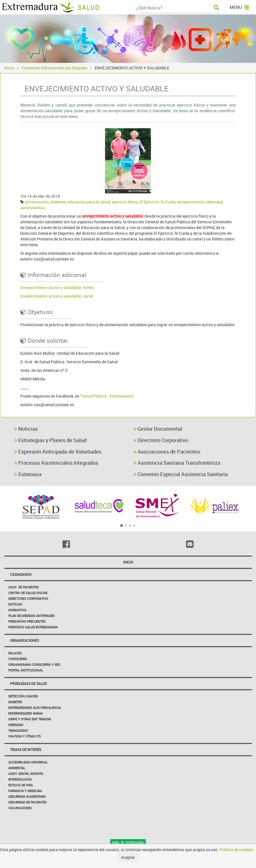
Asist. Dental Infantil (26, 774)
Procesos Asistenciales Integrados (56, 463)
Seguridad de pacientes (27, 802)
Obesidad (16, 725)
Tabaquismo (18, 730)
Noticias (26, 429)
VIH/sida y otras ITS (25, 736)
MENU (239, 7)
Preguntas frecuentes (27, 621)
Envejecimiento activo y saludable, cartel (57, 296)
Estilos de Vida (21, 785)
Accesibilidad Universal (28, 762)
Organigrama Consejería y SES (34, 664)
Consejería (18, 659)
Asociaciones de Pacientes (167, 452)
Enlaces (15, 653)
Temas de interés (26, 749)
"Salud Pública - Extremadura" (107, 396)
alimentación (36, 202)
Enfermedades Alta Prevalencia (35, 708)
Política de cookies (236, 850)
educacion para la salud (88, 202)
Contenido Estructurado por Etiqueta (55, 68)
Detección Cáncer (23, 696)
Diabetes (15, 702)
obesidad (214, 202)
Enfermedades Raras (26, 713)
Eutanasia (28, 474)
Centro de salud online (28, 593)
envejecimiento (191, 202)
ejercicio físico (125, 202)
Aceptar (128, 857)
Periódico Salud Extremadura (33, 627)
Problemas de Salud (28, 683)
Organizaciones (24, 640)
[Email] (190, 544)
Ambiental (17, 768)
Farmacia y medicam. (25, 791)
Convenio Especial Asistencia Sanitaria (181, 474)
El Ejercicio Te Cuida (157, 202)
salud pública (32, 208)
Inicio (9, 68)
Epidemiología (20, 779)
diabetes (58, 202)
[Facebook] (66, 544)
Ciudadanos (21, 574)
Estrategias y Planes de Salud (50, 440)
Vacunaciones (20, 808)
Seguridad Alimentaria (27, 796)
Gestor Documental (158, 429)
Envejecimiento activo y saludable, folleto (57, 287)
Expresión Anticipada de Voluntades (58, 452)
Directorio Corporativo (161, 440)
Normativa (17, 610)
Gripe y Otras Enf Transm (30, 719)
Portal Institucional (26, 670)
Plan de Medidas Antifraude (31, 616)
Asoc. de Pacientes (24, 587)
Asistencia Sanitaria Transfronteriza (177, 463)
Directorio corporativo (28, 599)
